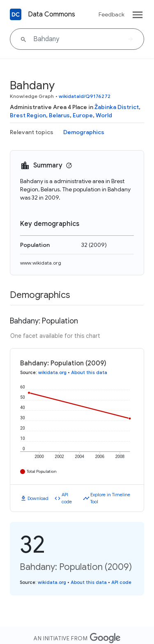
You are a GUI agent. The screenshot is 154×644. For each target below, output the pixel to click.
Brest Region (28, 115)
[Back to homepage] (16, 14)
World (104, 115)
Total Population (42, 471)
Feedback (111, 14)
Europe (83, 115)
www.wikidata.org (41, 263)
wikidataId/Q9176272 (85, 96)
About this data (89, 372)
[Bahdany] (77, 39)
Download (38, 498)
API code (67, 498)
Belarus (59, 115)
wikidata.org (52, 372)
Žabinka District (117, 107)
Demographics (84, 132)
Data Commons (52, 14)
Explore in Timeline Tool (110, 498)
